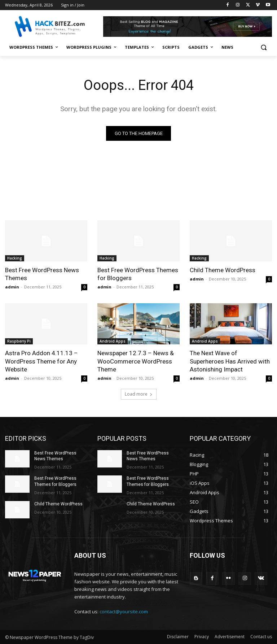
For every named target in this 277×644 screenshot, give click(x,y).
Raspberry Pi (19, 341)
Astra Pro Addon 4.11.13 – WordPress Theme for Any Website (41, 361)
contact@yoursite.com (124, 612)
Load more (139, 394)
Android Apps (113, 341)
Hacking (15, 258)
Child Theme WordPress (223, 270)
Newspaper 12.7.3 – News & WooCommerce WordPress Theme (136, 361)
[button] (263, 47)
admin (12, 287)
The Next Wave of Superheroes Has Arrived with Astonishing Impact (230, 361)
